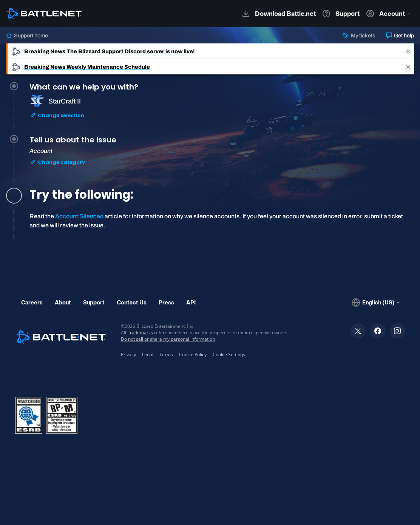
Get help (400, 36)
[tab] (222, 110)
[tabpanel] (222, 221)
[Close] (408, 51)
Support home (27, 36)
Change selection (57, 115)
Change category (57, 162)
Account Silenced (79, 216)
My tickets (359, 36)
